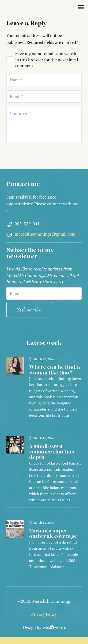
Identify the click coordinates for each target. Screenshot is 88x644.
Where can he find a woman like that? (55, 370)
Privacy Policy (44, 614)
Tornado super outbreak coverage (53, 534)
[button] (81, 7)
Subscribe (29, 310)
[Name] (44, 80)
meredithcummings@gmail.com (45, 234)
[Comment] (44, 125)
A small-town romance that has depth (52, 452)
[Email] (44, 96)
